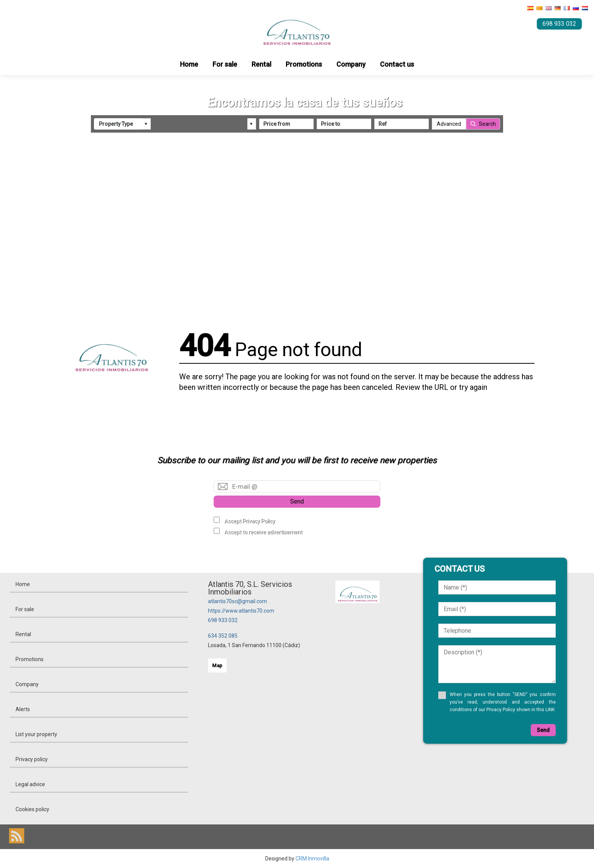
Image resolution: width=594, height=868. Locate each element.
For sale (225, 64)
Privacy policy (32, 759)
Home (189, 64)
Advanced (449, 124)
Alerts (23, 709)
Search (487, 124)
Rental (261, 64)
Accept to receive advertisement (263, 532)
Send (297, 501)
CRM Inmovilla (312, 859)
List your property (36, 734)
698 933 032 (223, 620)
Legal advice (30, 784)
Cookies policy (32, 809)
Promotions (304, 64)
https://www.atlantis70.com (241, 611)
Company (351, 64)
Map (217, 665)
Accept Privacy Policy (250, 521)
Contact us (397, 64)
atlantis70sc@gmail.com (238, 601)
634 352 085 (223, 636)
